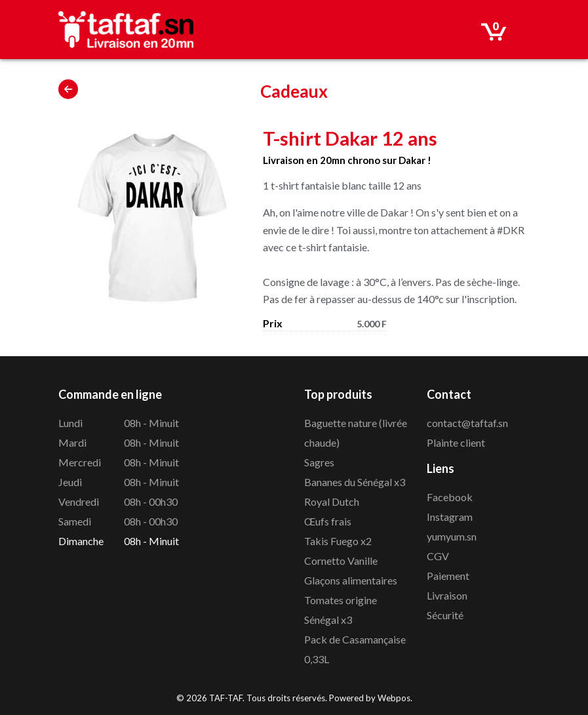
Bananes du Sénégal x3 (355, 482)
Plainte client (456, 442)
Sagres (319, 462)
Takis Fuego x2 (338, 541)
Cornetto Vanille (341, 561)
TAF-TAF (226, 698)
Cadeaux (294, 91)
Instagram (450, 517)
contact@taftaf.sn (467, 423)
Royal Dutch (332, 501)
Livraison (447, 595)
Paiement (448, 576)
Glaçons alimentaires (351, 580)
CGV (438, 556)
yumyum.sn (452, 536)
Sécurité (445, 615)
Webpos (394, 698)
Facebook (450, 497)
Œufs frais (328, 521)
